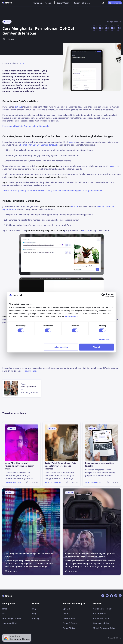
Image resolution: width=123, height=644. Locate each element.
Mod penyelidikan (102, 623)
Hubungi (36, 618)
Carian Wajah (63, 3)
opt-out (18, 107)
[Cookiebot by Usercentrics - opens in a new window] (103, 295)
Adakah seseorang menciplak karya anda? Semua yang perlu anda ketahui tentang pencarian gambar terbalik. (53, 191)
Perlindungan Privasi (11, 618)
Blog (34, 614)
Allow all (97, 347)
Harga (4, 609)
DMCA (66, 614)
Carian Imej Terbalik (43, 3)
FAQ (34, 609)
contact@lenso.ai (30, 371)
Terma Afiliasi (69, 628)
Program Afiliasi (9, 623)
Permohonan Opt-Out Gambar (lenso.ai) (38, 145)
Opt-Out (67, 609)
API (3, 614)
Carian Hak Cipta (82, 3)
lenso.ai (72, 142)
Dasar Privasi (69, 618)
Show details (104, 339)
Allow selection (61, 347)
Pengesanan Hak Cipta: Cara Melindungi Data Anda (26, 126)
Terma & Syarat (70, 623)
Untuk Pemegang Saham (105, 628)
